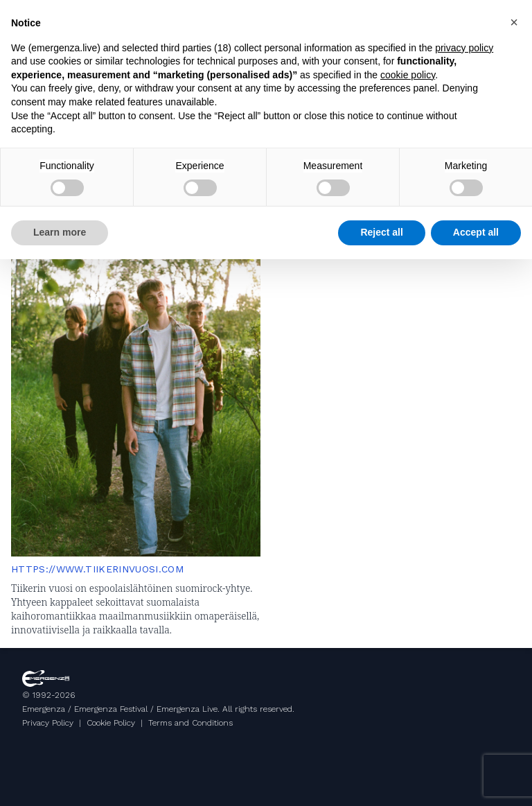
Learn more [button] (60, 232)
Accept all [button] (476, 232)
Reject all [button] (381, 232)
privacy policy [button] (464, 48)
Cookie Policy (111, 723)
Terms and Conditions (190, 723)
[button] (514, 22)
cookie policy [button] (408, 75)
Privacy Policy (48, 723)
